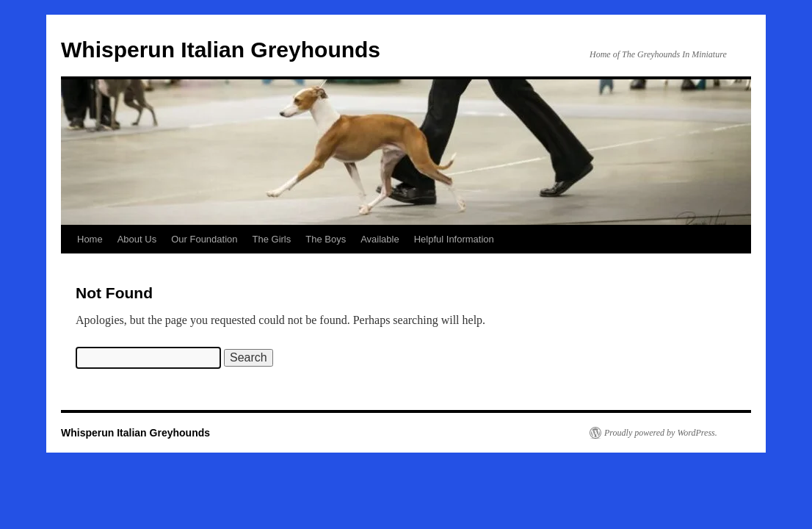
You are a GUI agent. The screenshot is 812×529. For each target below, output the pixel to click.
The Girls (272, 239)
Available (380, 239)
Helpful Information (454, 239)
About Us (137, 239)
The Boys (326, 239)
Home (90, 239)
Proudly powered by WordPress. (661, 433)
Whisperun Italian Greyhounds (221, 50)
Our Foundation (204, 239)
